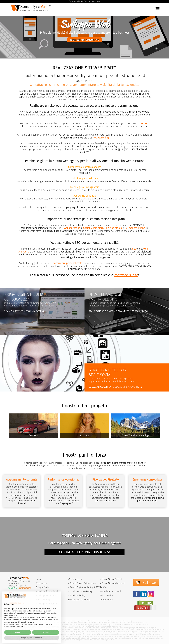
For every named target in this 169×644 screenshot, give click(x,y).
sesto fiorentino (91, 621)
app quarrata (99, 631)
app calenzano (30, 631)
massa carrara (69, 621)
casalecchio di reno (57, 626)
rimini (109, 624)
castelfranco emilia (69, 626)
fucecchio (10, 623)
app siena (118, 630)
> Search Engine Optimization (82, 583)
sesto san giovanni (105, 628)
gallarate (136, 628)
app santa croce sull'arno (17, 635)
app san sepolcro (146, 636)
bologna (95, 624)
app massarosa (68, 633)
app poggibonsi (40, 636)
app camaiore (49, 633)
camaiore (30, 623)
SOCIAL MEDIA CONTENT (101, 387)
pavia (50, 628)
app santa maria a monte (48, 635)
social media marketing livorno (86, 638)
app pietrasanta (58, 633)
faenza (91, 626)
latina (35, 626)
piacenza (72, 624)
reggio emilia (83, 624)
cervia (80, 626)
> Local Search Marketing (80, 591)
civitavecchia (15, 628)
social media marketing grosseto (124, 638)
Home (39, 579)
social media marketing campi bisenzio (105, 640)
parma (77, 624)
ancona (142, 624)
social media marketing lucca (49, 638)
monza (89, 628)
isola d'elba (39, 624)
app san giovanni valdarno (132, 636)
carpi (49, 626)
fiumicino (22, 628)
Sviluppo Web (42, 587)
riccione (100, 626)
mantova (82, 628)
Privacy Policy (106, 596)
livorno (76, 621)
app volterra (93, 635)
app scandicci (125, 630)
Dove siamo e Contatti (110, 591)
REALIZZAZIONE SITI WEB (101, 311)
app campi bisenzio (155, 630)
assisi (32, 628)
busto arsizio (96, 628)
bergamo (41, 628)
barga (71, 623)
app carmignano (67, 631)
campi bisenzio (109, 621)
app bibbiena (87, 636)
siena (57, 621)
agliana (119, 623)
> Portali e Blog (43, 600)
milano (62, 628)
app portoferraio (15, 636)
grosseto (62, 621)
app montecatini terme (126, 631)
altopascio (50, 623)
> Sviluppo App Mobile (46, 604)
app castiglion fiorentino (98, 636)
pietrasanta (37, 623)
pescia (115, 623)
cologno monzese (147, 628)
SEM (6, 311)
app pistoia (65, 630)
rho (140, 628)
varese (58, 628)
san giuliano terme (132, 623)
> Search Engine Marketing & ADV (84, 587)
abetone (80, 623)
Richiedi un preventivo (84, 40)
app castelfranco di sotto (33, 635)
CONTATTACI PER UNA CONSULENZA (85, 552)
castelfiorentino (124, 621)
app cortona (110, 636)
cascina (124, 623)
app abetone (16, 633)
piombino (46, 624)
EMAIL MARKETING (35, 311)
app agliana (144, 631)
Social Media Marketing (79, 600)
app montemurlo (78, 631)
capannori (24, 623)
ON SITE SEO (17, 311)
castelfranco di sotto (21, 624)
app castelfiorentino (41, 631)
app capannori (40, 633)
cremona (67, 628)
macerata (15, 626)
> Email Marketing (76, 596)
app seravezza (86, 633)
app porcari (100, 633)
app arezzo (95, 630)
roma (41, 626)
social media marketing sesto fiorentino (78, 640)
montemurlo (23, 630)
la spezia (62, 624)
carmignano (45, 630)
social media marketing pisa (67, 638)
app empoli (145, 630)
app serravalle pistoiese (155, 631)
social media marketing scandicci (30, 640)
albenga (111, 626)
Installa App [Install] (146, 582)
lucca (84, 621)
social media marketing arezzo (104, 638)
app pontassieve (15, 631)
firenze (39, 621)
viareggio (52, 621)
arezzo (48, 621)
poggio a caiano (36, 630)
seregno (16, 630)
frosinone (30, 626)
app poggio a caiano (89, 631)
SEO (134, 249)
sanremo (116, 626)
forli (113, 624)
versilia (43, 621)
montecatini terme (107, 623)
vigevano (125, 628)
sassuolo (105, 626)
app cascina (120, 633)
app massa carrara (86, 630)
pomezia (28, 628)
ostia (36, 628)
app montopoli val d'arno (81, 635)
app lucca (72, 630)
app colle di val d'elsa (52, 636)
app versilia (32, 633)
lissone (11, 630)
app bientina (100, 635)
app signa (23, 631)
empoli (98, 621)
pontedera (141, 623)
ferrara (100, 624)
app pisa (78, 630)
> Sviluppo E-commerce (47, 596)
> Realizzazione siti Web (47, 591)
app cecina (138, 635)
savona (67, 624)
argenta (121, 624)
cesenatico (86, 626)
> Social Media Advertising (112, 583)
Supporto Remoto (16, 603)
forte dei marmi (64, 623)
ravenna (105, 624)
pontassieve (17, 623)
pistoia (80, 621)
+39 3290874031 (24, 588)
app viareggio (24, 633)
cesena (117, 624)
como (54, 628)
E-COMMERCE (122, 311)
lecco (72, 628)
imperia (57, 624)
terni (138, 624)
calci (34, 624)
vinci (102, 621)
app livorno (111, 630)
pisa (9, 628)
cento (77, 626)
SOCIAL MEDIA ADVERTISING (129, 387)
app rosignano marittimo (127, 635)
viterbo (45, 626)
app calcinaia (60, 635)
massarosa (44, 623)
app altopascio (77, 633)
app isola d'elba (25, 636)
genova (51, 624)
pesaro (20, 626)
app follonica (156, 636)
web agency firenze (15, 638)
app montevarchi (119, 636)
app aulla (33, 636)
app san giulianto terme (131, 633)
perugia (134, 624)
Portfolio (104, 587)
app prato (59, 630)
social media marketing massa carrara (145, 638)
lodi (86, 628)
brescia (46, 628)
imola (95, 626)
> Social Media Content (111, 579)
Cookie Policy (106, 600)
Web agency (41, 583)
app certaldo (51, 631)
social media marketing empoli (53, 640)
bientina (30, 624)
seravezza (57, 623)
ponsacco (11, 624)
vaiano (29, 630)
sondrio (76, 628)
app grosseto (103, 630)
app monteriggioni (77, 636)
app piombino (115, 635)
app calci (107, 635)
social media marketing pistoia (30, 638)
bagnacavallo (128, 624)
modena (90, 624)
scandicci (117, 621)
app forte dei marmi (110, 633)
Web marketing (75, 579)
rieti (38, 626)
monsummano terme (95, 623)
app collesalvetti (147, 635)
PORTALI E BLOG (139, 311)
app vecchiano (69, 635)
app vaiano (59, 631)
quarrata (86, 623)
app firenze (52, 630)
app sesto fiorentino (136, 630)
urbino (24, 626)
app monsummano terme (111, 631)
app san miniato (153, 633)
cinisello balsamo (117, 628)
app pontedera (143, 633)
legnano (131, 628)
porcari (75, 623)
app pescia (137, 631)
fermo (10, 626)
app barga (93, 633)
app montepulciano (65, 636)
